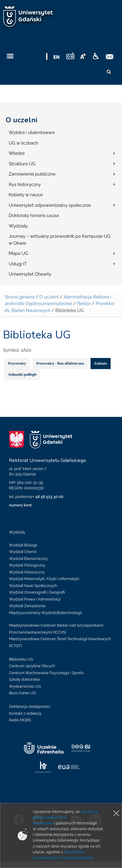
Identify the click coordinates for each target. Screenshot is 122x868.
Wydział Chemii (23, 552)
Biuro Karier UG (22, 693)
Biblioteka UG (21, 659)
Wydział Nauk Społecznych (33, 586)
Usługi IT (18, 264)
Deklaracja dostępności (30, 706)
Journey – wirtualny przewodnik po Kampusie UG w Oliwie (60, 240)
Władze (17, 153)
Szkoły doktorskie (24, 679)
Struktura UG (22, 164)
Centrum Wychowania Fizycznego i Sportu (46, 673)
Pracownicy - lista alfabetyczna (60, 363)
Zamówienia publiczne (32, 174)
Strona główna (19, 297)
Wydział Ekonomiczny (28, 559)
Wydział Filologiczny (27, 565)
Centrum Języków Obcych (32, 666)
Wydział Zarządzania (27, 606)
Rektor (84, 304)
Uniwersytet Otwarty (30, 274)
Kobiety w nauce (26, 195)
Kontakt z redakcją (25, 713)
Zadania (101, 363)
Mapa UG (18, 253)
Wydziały (18, 226)
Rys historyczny (25, 185)
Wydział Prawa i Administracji (35, 599)
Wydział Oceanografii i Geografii (37, 592)
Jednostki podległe (22, 374)
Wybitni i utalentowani (32, 133)
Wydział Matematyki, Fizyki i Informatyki (44, 579)
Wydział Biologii (23, 545)
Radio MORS (20, 720)
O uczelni (21, 120)
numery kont (20, 505)
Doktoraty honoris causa (34, 215)
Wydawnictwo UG (25, 686)
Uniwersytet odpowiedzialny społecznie (50, 205)
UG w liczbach (23, 143)
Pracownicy (17, 363)
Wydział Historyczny (27, 572)
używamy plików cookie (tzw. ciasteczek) (65, 817)
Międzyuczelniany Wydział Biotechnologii (45, 613)
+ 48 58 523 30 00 (48, 497)
